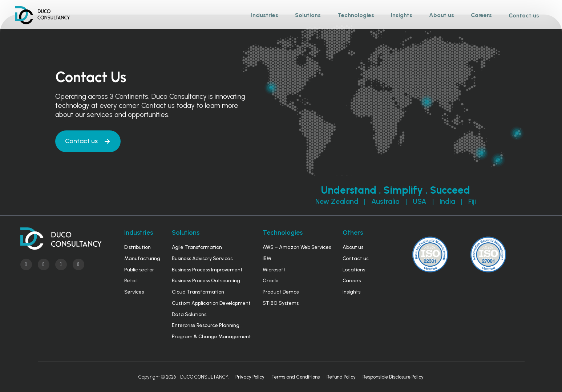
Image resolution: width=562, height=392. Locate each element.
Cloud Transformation (198, 292)
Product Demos (281, 292)
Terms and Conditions (296, 377)
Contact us (524, 15)
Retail (131, 281)
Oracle (271, 281)
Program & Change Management (211, 337)
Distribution (138, 247)
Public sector (139, 270)
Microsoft (274, 270)
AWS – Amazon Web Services (297, 247)
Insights (351, 292)
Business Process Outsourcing (206, 281)
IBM (267, 258)
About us (353, 247)
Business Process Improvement (207, 270)
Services (134, 292)
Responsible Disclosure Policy (393, 377)
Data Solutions (189, 314)
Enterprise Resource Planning (206, 325)
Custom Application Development (211, 303)
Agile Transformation (197, 247)
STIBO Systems (281, 303)
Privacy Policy (250, 377)
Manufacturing (142, 258)
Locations (354, 270)
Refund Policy (341, 377)
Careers (352, 281)
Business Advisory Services (202, 258)
